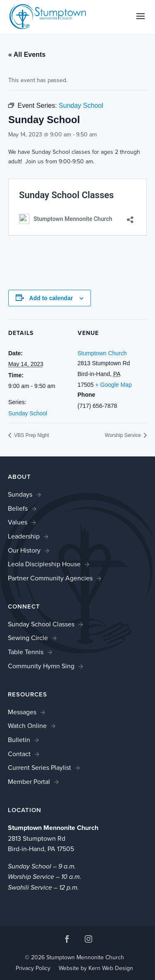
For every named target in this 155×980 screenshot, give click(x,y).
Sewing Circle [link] (28, 638)
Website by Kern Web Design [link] (96, 968)
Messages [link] (22, 712)
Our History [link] (24, 550)
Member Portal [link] (29, 782)
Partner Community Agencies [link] (50, 578)
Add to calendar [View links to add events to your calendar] (51, 298)
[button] (141, 22)
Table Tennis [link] (26, 652)
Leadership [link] (24, 536)
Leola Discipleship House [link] (44, 564)
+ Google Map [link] (113, 385)
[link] (48, 16)
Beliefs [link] (18, 508)
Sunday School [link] (28, 413)
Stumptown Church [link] (102, 353)
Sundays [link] (20, 494)
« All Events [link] (27, 55)
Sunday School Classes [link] (41, 624)
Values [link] (18, 522)
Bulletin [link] (19, 740)
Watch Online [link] (27, 726)
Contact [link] (19, 754)
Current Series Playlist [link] (39, 768)
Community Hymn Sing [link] (41, 666)
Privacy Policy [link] (33, 968)
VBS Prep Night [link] (31, 435)
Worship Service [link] (124, 435)
